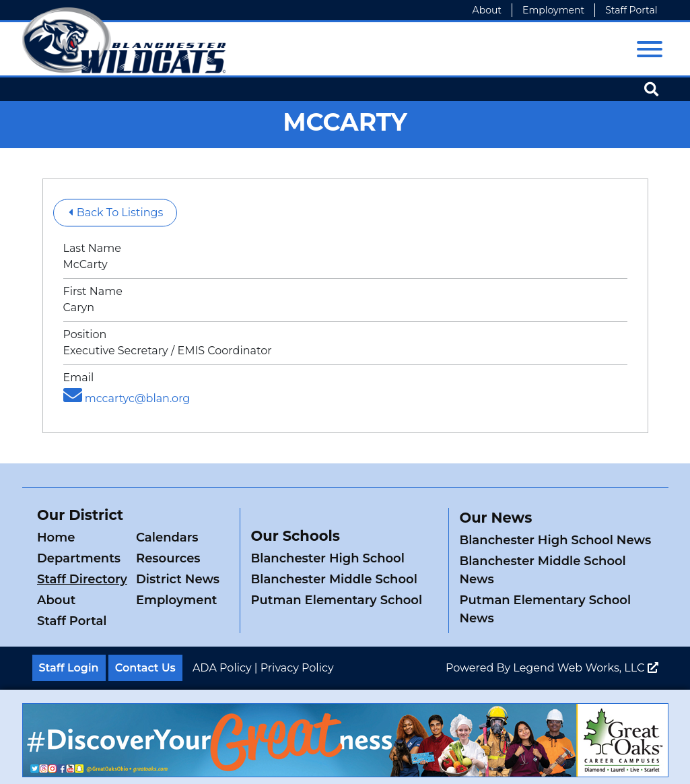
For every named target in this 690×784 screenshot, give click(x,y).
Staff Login (69, 668)
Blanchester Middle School (334, 579)
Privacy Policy (297, 668)
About (487, 10)
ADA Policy (222, 668)
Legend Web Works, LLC (585, 668)
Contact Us (145, 668)
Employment (553, 10)
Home (56, 537)
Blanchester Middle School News (542, 570)
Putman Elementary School (336, 600)
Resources (168, 558)
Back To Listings (116, 213)
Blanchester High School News (555, 540)
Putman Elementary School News (545, 609)
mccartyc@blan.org (127, 398)
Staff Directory (82, 579)
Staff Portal (631, 10)
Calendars (167, 537)
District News (178, 579)
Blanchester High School (327, 558)
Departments (79, 558)
